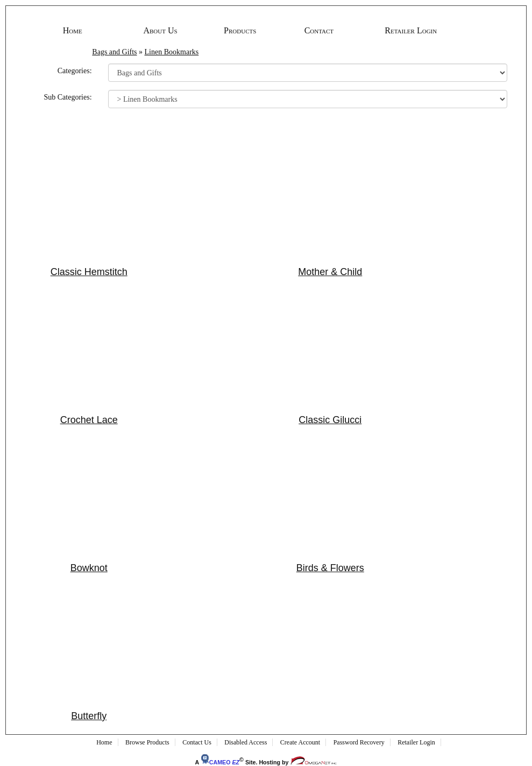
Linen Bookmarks (172, 52)
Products (240, 30)
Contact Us (197, 742)
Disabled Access (246, 742)
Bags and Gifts (114, 52)
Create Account (300, 742)
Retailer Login (411, 30)
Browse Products (147, 742)
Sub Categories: (68, 97)
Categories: (75, 71)
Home (73, 30)
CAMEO (220, 762)
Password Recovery (359, 742)
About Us (160, 30)
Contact (319, 30)
